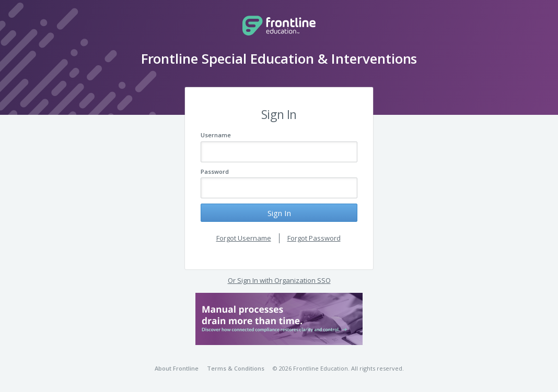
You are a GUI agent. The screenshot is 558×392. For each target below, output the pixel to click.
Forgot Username (244, 238)
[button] (279, 319)
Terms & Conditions (236, 368)
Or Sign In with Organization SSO (279, 280)
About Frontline (177, 368)
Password (215, 171)
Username (216, 135)
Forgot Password (314, 238)
